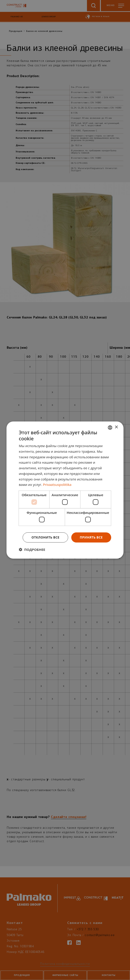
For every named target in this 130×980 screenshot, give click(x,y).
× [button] (116, 427)
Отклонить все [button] (45, 537)
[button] (32, 549)
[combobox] (110, 427)
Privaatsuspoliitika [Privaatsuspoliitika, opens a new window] (57, 485)
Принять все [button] (91, 537)
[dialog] (65, 490)
